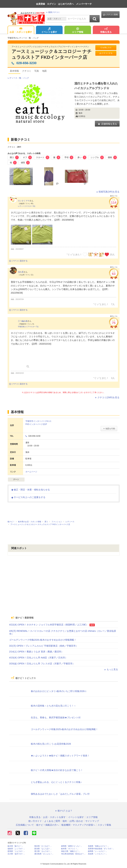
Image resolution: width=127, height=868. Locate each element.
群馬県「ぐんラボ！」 (16, 851)
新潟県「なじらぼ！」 (43, 849)
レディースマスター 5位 (27, 206)
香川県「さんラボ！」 (43, 851)
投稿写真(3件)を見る (108, 192)
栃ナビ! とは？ (64, 811)
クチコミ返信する (18, 261)
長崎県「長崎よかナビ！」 (99, 846)
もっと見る (111, 669)
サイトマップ (92, 821)
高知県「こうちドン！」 (98, 854)
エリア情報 (78, 31)
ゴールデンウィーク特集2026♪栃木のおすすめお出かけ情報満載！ (43, 640)
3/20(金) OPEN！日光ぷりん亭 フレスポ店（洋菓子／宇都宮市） (42, 664)
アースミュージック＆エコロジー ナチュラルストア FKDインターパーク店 (52, 54)
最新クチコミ (53, 12)
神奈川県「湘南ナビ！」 (71, 851)
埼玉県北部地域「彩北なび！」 (74, 854)
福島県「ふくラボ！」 (16, 849)
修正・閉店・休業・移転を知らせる (30, 490)
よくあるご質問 (52, 821)
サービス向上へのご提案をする (28, 497)
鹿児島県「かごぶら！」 (44, 854)
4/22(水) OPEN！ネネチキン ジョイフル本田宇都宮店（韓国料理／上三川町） (49, 625)
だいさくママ (24, 201)
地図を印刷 (109, 429)
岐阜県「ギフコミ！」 (70, 849)
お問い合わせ (76, 821)
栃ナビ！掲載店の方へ (48, 825)
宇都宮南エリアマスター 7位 (28, 327)
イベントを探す (49, 31)
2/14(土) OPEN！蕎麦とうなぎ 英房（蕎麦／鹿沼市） (36, 652)
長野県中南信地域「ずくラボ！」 (101, 849)
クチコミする (106, 53)
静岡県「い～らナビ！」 (98, 851)
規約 (65, 821)
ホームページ (31, 472)
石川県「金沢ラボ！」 (16, 854)
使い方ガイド (35, 821)
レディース (12, 78)
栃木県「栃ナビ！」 (16, 846)
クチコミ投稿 (110, 15)
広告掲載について (25, 825)
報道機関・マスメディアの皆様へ (78, 825)
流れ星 (21, 272)
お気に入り (106, 48)
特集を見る (106, 31)
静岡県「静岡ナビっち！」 (72, 846)
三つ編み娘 (23, 321)
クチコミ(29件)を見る (107, 397)
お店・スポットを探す (21, 31)
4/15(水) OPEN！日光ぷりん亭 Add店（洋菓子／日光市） (38, 658)
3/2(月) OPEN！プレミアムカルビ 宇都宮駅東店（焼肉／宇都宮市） (44, 646)
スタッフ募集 (104, 825)
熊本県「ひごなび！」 (43, 846)
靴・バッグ (24, 78)
